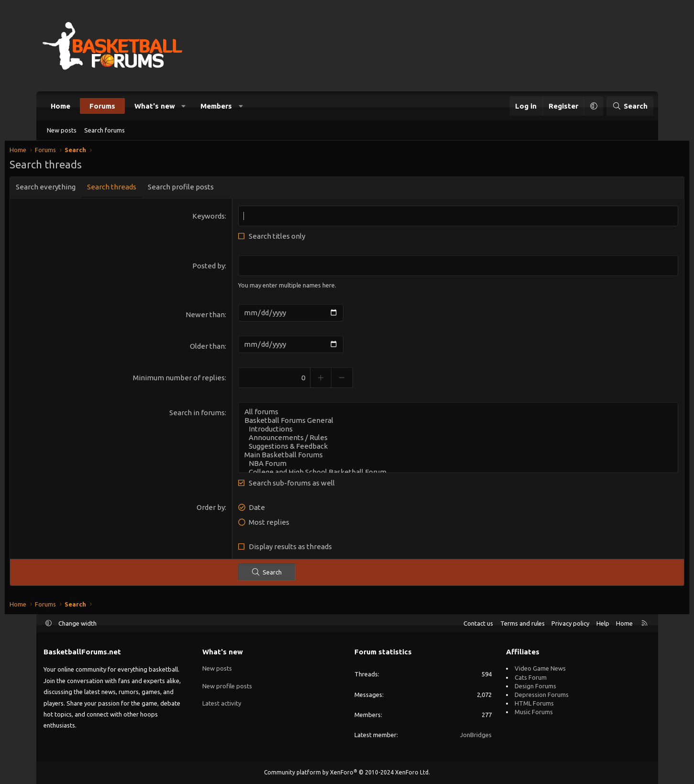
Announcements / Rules (447, 440)
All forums (447, 414)
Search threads (146, 189)
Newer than (217, 316)
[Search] (630, 106)
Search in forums (209, 414)
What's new (155, 106)
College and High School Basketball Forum (447, 474)
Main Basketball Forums (447, 457)
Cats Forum (531, 677)
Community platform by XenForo (347, 772)
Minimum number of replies (190, 380)
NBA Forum (447, 465)
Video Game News (540, 668)
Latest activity (222, 703)
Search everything (80, 189)
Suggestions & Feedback (447, 448)
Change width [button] (77, 623)
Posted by (220, 268)
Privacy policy (570, 623)
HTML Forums (534, 703)
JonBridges (476, 735)
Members (216, 106)
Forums (102, 106)
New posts (62, 130)
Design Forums (535, 686)
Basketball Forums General (447, 422)
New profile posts (227, 686)
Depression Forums (542, 695)
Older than (219, 348)
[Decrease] (354, 380)
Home (61, 106)
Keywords (220, 218)
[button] (183, 106)
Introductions (447, 431)
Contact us (478, 623)
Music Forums (534, 712)
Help (603, 623)
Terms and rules (523, 623)
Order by (222, 509)
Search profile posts (215, 189)
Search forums (105, 130)
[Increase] (332, 380)
